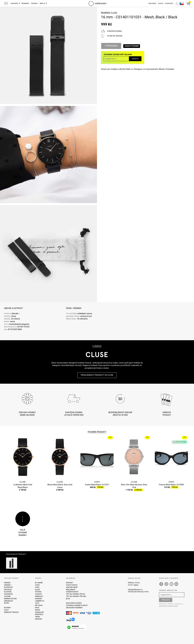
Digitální (8, 590)
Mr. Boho (39, 605)
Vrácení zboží (72, 587)
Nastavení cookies (74, 603)
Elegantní (8, 594)
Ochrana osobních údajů (77, 605)
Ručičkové (8, 587)
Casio (37, 585)
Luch (37, 603)
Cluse (114, 13)
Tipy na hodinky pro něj (76, 596)
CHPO (37, 587)
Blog (68, 599)
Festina (38, 592)
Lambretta (40, 601)
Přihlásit (166, 600)
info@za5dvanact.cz (135, 590)
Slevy (6, 610)
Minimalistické (10, 599)
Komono (38, 599)
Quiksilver (39, 612)
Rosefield (39, 614)
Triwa (37, 617)
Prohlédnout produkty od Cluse (97, 375)
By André (39, 583)
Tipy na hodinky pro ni (75, 594)
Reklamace (71, 590)
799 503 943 (132, 592)
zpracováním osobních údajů (168, 606)
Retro (7, 603)
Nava (37, 608)
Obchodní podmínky (74, 608)
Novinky (7, 608)
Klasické (8, 592)
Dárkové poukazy (11, 612)
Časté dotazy (72, 585)
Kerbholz (39, 596)
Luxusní (7, 596)
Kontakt (70, 583)
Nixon (37, 610)
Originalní (8, 601)
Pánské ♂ (8, 583)
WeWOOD (39, 619)
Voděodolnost (72, 592)
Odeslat (135, 59)
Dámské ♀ (8, 585)
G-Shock (38, 594)
